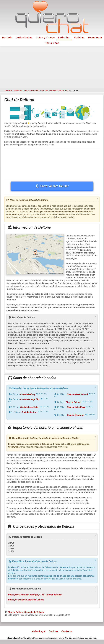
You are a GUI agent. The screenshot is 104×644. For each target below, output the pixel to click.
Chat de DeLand (73, 402)
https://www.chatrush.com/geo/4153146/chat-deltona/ (35, 595)
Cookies (53, 631)
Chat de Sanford (29, 412)
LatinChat (64, 38)
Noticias (79, 38)
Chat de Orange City (30, 399)
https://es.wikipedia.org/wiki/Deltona (26, 600)
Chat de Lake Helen (30, 407)
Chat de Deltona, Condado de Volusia (26, 612)
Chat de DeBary (28, 394)
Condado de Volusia (59, 91)
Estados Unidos (32, 91)
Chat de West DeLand (77, 394)
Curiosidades (24, 38)
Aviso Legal (39, 631)
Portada (7, 38)
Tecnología (95, 38)
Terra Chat (52, 43)
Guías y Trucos (45, 38)
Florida (45, 91)
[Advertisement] (52, 67)
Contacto (67, 631)
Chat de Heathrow (76, 415)
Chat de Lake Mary (76, 407)
